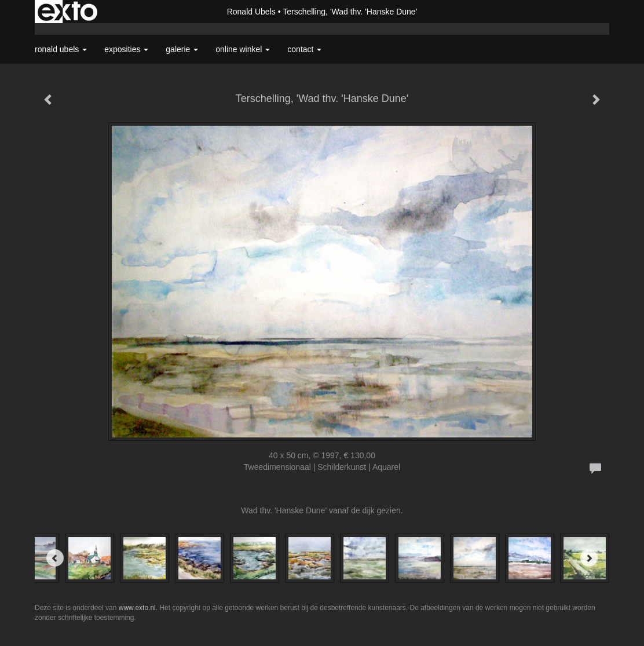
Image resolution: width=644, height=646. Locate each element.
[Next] (589, 558)
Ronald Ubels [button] (61, 49)
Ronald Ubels (251, 12)
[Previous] (55, 558)
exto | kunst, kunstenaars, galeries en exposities (67, 12)
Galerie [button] (182, 49)
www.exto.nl (137, 608)
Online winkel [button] (243, 49)
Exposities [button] (126, 49)
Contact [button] (304, 49)
